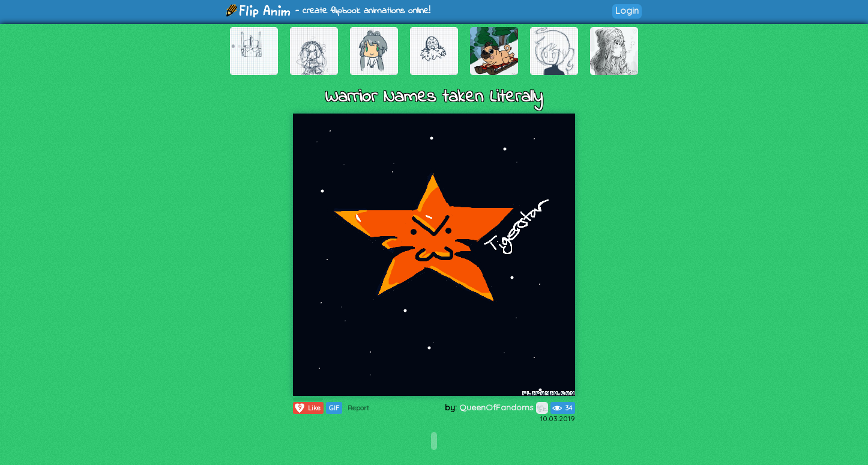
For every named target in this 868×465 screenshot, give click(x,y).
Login (627, 11)
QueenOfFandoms (504, 407)
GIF (334, 408)
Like (307, 408)
